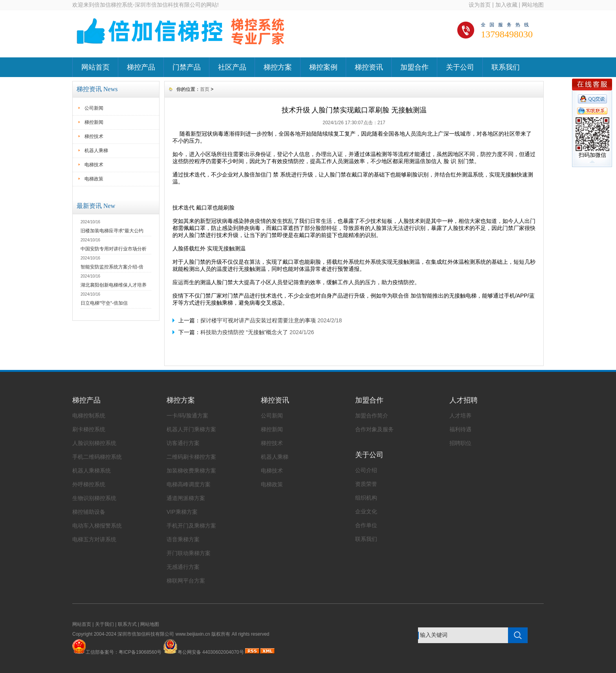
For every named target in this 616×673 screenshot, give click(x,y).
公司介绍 (366, 470)
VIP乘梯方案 (182, 512)
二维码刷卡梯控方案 (191, 457)
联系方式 (127, 624)
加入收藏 (506, 5)
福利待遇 (460, 429)
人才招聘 (464, 400)
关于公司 (460, 67)
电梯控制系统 (89, 416)
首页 (205, 89)
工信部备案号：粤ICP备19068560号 (124, 652)
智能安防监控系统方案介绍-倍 (112, 267)
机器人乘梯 (96, 151)
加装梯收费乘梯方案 (191, 471)
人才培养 (460, 416)
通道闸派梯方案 (186, 498)
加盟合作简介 (372, 416)
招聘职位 (460, 443)
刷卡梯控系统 (89, 429)
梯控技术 (94, 136)
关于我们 (104, 624)
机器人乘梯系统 (92, 471)
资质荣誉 (366, 484)
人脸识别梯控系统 (94, 443)
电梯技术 (94, 165)
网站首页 (95, 67)
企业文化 (366, 511)
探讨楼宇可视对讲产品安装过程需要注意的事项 (258, 320)
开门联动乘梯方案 (189, 553)
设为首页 (480, 5)
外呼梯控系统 (89, 484)
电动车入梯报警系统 (97, 526)
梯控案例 (323, 67)
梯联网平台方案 (186, 581)
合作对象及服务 (374, 429)
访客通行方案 (183, 443)
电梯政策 (94, 179)
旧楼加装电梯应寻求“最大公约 (112, 231)
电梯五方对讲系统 (94, 539)
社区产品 (232, 67)
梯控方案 (278, 67)
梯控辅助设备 (89, 512)
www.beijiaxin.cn (193, 634)
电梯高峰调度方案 (189, 484)
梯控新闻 (94, 122)
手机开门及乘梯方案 (191, 526)
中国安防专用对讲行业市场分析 (114, 249)
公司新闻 (94, 108)
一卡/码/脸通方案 (187, 416)
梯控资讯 (369, 67)
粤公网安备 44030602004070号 (203, 652)
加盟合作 (414, 67)
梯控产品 (141, 67)
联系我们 (506, 67)
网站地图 (533, 5)
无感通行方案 (183, 567)
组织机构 (366, 498)
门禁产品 (187, 67)
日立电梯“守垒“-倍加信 (104, 303)
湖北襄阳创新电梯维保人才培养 (114, 285)
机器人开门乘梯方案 (191, 429)
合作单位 (366, 525)
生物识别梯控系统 (94, 498)
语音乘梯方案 (183, 539)
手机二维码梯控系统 (97, 457)
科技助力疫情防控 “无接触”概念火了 (244, 332)
